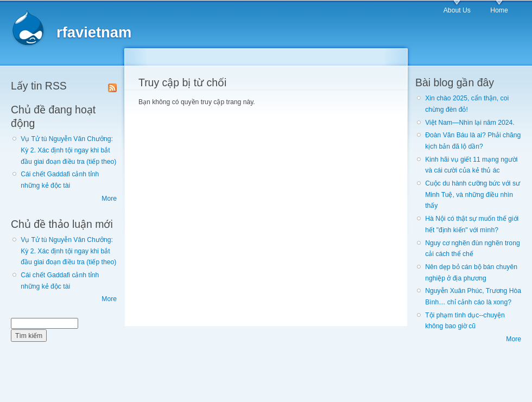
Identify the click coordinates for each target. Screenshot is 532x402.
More (109, 199)
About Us (457, 10)
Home (499, 10)
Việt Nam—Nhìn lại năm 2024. (470, 123)
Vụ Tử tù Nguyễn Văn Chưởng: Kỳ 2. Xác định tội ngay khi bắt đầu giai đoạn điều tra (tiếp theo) (68, 150)
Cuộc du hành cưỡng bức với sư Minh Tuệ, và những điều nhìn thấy (473, 194)
